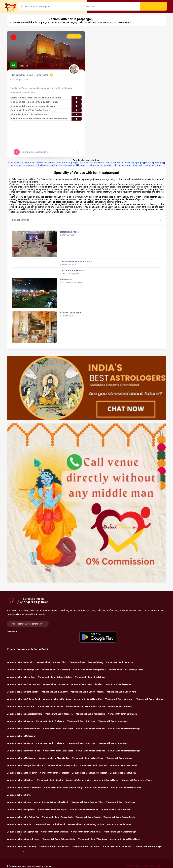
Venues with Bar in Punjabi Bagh (59, 817)
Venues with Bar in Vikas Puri (88, 847)
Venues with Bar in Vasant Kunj (23, 847)
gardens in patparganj (66, 165)
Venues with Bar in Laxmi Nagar (60, 729)
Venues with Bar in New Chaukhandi (25, 788)
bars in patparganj (114, 163)
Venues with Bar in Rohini (21, 824)
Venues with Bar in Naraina (80, 780)
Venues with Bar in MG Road (125, 766)
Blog (159, 866)
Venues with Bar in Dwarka (57, 684)
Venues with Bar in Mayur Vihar (64, 766)
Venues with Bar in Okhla (20, 795)
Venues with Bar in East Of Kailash (88, 684)
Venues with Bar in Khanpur (21, 721)
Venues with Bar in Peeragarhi (54, 810)
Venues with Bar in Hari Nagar (58, 699)
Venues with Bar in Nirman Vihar (128, 788)
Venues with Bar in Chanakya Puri (24, 670)
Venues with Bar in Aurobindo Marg (88, 662)
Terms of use (133, 866)
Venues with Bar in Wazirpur (150, 847)
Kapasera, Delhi (68, 265)
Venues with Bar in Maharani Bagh (126, 729)
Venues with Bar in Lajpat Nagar (115, 721)
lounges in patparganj (89, 165)
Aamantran (66, 279)
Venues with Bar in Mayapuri (121, 758)
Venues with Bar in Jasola (52, 707)
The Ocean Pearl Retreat (73, 270)
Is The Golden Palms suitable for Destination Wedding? (46, 119)
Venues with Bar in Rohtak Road (51, 824)
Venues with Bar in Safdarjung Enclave (87, 824)
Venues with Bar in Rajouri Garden (121, 817)
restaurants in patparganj (92, 163)
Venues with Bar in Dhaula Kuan (92, 677)
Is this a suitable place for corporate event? (46, 106)
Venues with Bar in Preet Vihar (117, 810)
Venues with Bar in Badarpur (121, 662)
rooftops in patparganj (68, 163)
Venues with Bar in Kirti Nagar (83, 721)
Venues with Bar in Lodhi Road (92, 729)
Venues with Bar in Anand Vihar (53, 662)
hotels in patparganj (45, 163)
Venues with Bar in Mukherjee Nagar (91, 773)
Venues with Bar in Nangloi (51, 780)
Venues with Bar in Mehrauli (95, 766)
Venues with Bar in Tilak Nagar (94, 839)
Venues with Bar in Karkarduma (92, 714)
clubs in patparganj (154, 163)
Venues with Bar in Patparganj (22, 810)
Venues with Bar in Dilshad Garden (25, 684)
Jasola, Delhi (67, 235)
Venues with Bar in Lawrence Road (25, 729)
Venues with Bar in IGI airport (121, 699)
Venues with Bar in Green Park (123, 692)
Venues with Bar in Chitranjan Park (91, 670)
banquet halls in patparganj (21, 163)
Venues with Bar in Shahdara (56, 832)
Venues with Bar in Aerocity (22, 662)
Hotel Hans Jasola (70, 232)
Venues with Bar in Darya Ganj (22, 677)
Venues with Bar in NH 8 (98, 788)
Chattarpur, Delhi (70, 274)
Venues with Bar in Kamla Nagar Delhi (26, 714)
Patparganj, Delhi (19, 80)
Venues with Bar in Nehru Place (138, 780)
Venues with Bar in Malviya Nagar (89, 758)
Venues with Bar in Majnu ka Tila (55, 758)
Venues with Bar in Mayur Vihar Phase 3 (27, 766)
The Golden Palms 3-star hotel (29, 75)
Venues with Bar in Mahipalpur (23, 736)
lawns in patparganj (134, 163)
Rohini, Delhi (67, 316)
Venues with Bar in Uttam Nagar (126, 839)
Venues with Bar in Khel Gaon (52, 721)
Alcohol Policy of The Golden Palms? (46, 114)
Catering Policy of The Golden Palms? (46, 110)
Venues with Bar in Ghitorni (56, 692)
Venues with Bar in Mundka (124, 773)
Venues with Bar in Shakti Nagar (88, 832)
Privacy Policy (148, 866)
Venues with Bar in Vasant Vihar (56, 847)
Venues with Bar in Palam (20, 802)
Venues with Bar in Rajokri (90, 817)
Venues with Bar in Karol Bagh (124, 714)
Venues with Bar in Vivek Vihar (119, 847)
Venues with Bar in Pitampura (85, 810)
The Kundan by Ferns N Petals (76, 262)
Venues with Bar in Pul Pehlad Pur (24, 817)
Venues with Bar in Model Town (23, 773)
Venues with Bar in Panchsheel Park (53, 802)
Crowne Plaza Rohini (71, 313)
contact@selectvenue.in (30, 624)
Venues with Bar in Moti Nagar (56, 773)
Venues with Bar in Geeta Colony (24, 692)
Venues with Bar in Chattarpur (57, 670)
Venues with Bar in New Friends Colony (65, 788)
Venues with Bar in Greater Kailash (89, 692)
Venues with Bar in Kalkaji (121, 707)
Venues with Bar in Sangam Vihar (24, 832)
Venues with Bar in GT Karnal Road (25, 699)
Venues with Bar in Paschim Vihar (89, 802)
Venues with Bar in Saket (120, 824)
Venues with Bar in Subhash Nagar (25, 839)
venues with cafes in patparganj (116, 165)
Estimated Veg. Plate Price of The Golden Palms (46, 98)
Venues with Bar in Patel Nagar (122, 802)
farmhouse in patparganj (22, 165)
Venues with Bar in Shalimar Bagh (122, 832)
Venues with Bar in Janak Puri (22, 707)
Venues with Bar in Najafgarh (22, 780)
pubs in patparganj (45, 165)
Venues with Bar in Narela (108, 780)
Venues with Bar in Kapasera (60, 714)
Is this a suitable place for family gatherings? (46, 102)
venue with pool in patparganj (147, 165)
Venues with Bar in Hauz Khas (90, 699)
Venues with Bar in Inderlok (151, 699)
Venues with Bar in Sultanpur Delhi (60, 839)
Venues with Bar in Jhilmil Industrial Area (87, 707)
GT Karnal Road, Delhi (71, 283)
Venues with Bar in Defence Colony (57, 677)
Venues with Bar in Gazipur (120, 684)
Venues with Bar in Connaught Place (127, 670)
